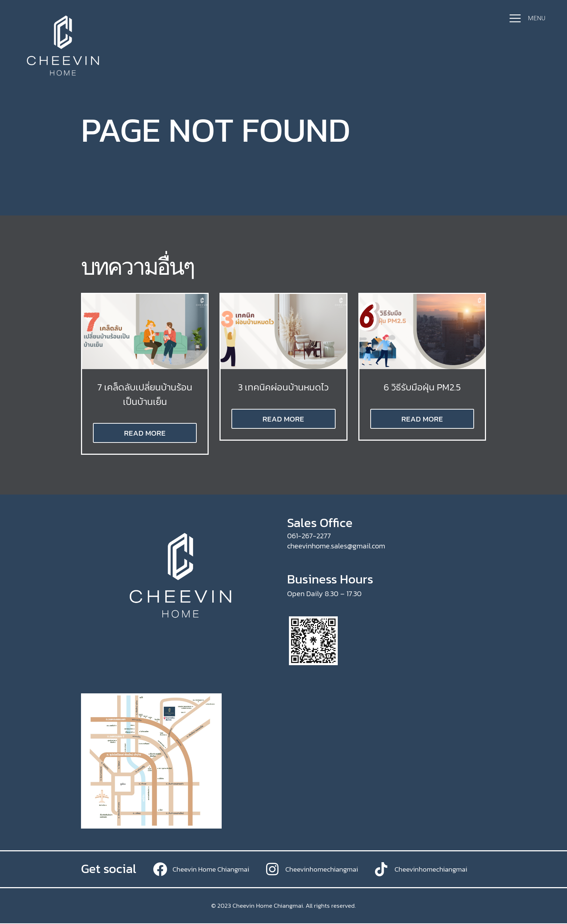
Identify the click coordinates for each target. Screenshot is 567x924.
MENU (537, 18)
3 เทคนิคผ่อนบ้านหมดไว (283, 387)
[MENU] (515, 18)
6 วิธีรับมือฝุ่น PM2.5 (422, 387)
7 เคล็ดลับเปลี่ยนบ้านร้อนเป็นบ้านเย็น (145, 394)
